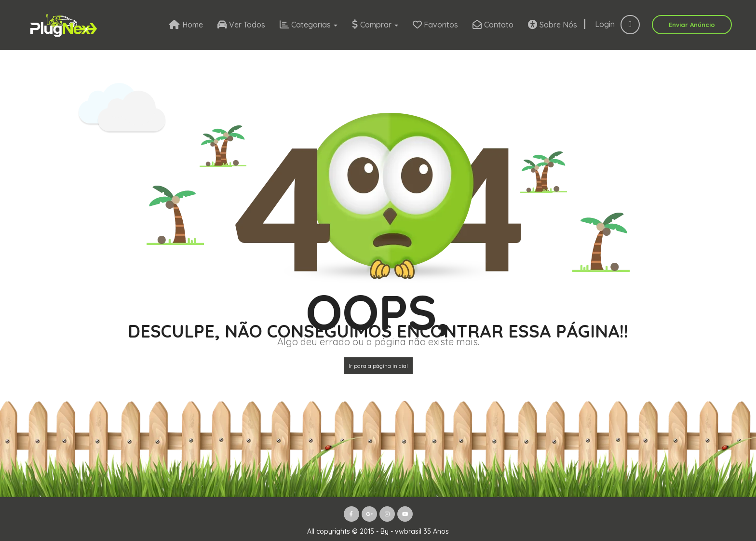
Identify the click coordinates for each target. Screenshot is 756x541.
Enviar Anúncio (692, 25)
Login (617, 24)
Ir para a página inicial (378, 366)
